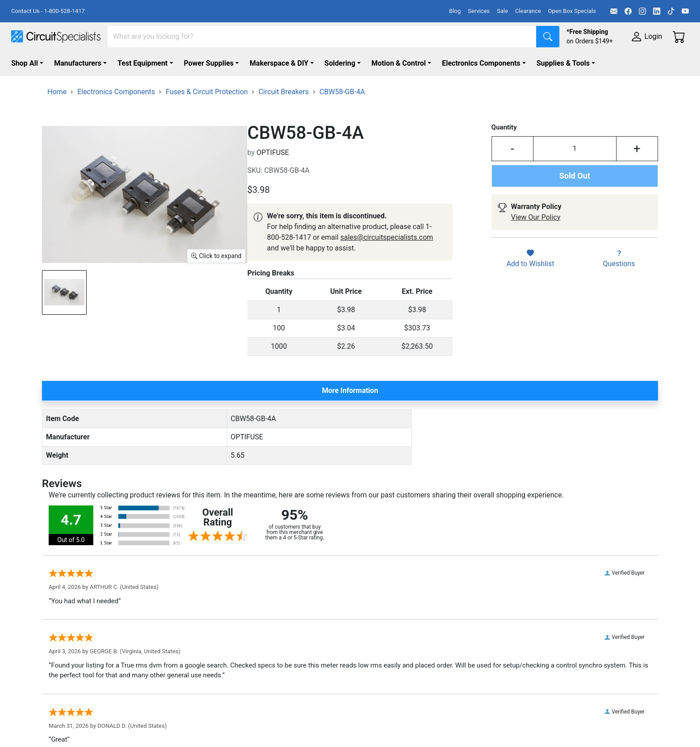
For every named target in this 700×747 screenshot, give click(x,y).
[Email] (614, 11)
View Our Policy (536, 217)
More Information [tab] (350, 390)
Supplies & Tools (563, 63)
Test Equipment (142, 63)
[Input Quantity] (575, 149)
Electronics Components (481, 63)
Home (57, 92)
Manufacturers (78, 63)
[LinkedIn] (657, 11)
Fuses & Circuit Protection (207, 92)
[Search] (322, 37)
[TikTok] (671, 11)
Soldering (340, 63)
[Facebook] (628, 11)
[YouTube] (685, 11)
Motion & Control (399, 63)
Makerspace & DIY (279, 63)
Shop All (25, 63)
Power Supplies (209, 63)
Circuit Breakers (283, 92)
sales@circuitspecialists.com (387, 237)
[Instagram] (642, 11)
